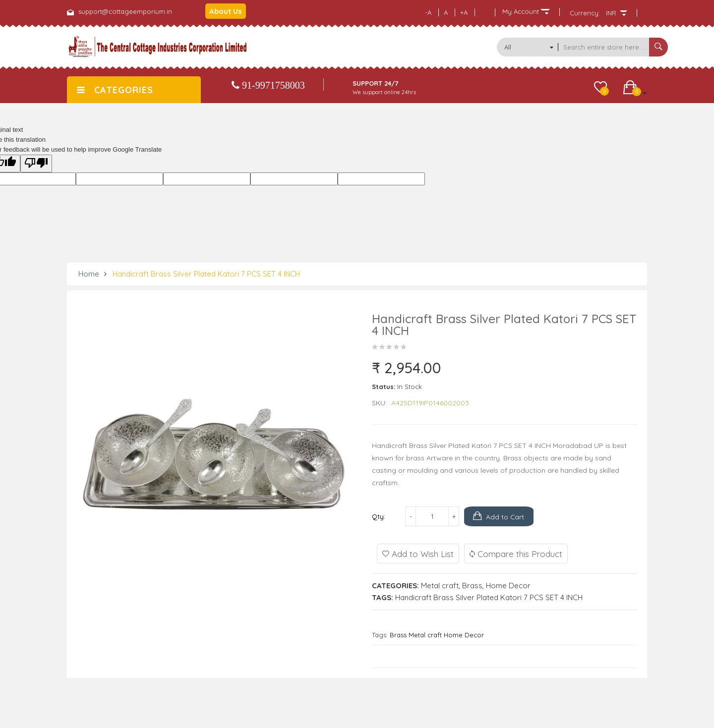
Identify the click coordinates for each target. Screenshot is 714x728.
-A (428, 12)
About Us (226, 11)
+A (464, 12)
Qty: (379, 516)
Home (89, 274)
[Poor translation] (36, 164)
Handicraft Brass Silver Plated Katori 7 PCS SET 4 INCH (206, 274)
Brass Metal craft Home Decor (437, 635)
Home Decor (508, 586)
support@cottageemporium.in (125, 11)
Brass (472, 586)
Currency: (585, 13)
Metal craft (440, 586)
